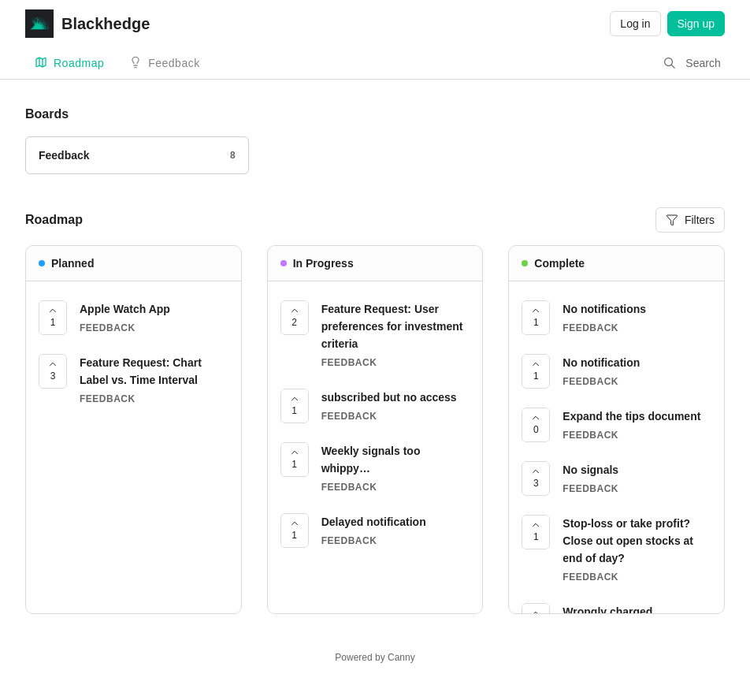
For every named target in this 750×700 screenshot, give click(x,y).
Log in (635, 24)
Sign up (696, 24)
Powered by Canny (375, 657)
